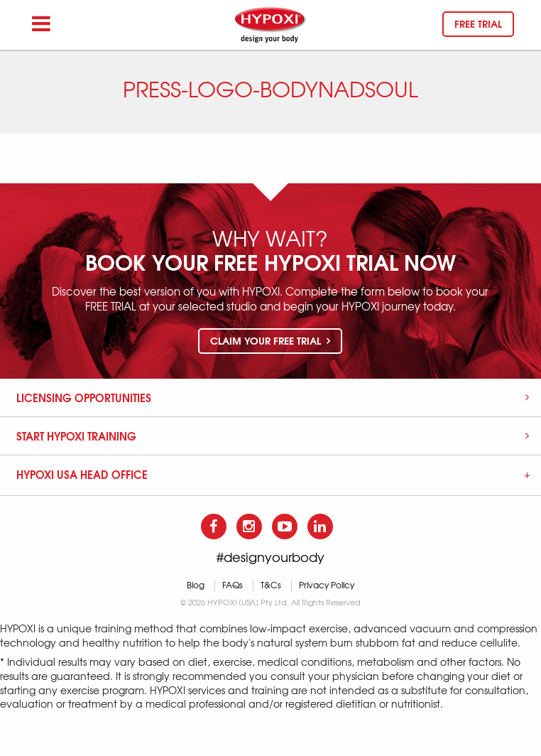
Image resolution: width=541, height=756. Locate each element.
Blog (196, 585)
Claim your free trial (270, 340)
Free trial (478, 23)
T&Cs (271, 585)
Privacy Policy (327, 585)
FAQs (233, 585)
